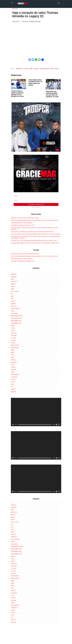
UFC (12, 387)
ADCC (13, 279)
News (13, 355)
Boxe (12, 296)
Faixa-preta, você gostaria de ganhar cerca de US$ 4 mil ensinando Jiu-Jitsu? (52, 94)
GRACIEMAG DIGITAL (17, 316)
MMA (31, 69)
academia (14, 274)
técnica (13, 382)
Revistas (13, 370)
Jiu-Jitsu (26, 69)
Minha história (15, 345)
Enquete (13, 304)
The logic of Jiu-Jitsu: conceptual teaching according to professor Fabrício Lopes (34, 241)
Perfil (12, 365)
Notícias (15, 9)
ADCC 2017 (14, 282)
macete (13, 343)
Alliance (13, 284)
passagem (14, 362)
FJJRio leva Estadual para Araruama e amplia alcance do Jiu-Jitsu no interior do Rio (34, 220)
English (13, 301)
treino (13, 384)
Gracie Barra (14, 313)
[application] (36, 412)
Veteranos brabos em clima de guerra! (22, 223)
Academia (14, 277)
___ (12, 272)
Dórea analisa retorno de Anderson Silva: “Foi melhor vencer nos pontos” (36, 82)
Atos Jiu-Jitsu (15, 291)
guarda (13, 326)
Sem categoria (15, 374)
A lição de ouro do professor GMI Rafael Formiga (25, 218)
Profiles (13, 367)
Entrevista (14, 306)
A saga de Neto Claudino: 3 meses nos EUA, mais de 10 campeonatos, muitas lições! (35, 243)
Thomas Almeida (44, 69)
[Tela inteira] (59, 425)
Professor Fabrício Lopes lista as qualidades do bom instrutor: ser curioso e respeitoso (36, 234)
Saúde (13, 372)
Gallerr (13, 311)
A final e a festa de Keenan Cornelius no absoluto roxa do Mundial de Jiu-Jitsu (17, 94)
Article (13, 286)
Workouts (14, 392)
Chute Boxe (19, 69)
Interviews (14, 333)
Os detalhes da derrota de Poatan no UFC (23, 225)
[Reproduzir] (13, 425)
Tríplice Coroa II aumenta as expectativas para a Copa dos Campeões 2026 (32, 232)
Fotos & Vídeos (15, 308)
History (13, 328)
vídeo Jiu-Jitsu (55, 69)
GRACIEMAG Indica (16, 318)
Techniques (14, 377)
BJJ (12, 294)
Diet (12, 299)
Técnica (13, 379)
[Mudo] (56, 425)
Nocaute (36, 69)
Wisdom (13, 389)
